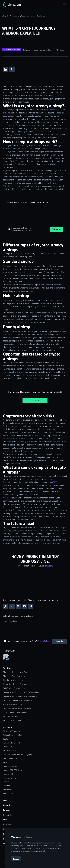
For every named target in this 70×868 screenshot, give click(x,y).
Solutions (8, 668)
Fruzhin (6, 782)
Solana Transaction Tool (13, 735)
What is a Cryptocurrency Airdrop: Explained (27, 16)
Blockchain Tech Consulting (14, 676)
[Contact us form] (35, 582)
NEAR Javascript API (11, 751)
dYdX (54, 482)
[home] (16, 5)
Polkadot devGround (11, 743)
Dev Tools (8, 727)
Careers (7, 810)
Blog (4, 16)
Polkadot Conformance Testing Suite (18, 755)
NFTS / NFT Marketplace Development (18, 700)
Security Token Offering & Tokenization (19, 708)
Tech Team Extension (12, 716)
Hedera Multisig (9, 778)
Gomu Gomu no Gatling (12, 758)
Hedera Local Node (11, 766)
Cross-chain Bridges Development (17, 684)
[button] (64, 5)
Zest (5, 762)
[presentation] (27, 219)
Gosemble (7, 786)
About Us (7, 805)
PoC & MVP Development (13, 704)
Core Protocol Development (14, 680)
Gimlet (6, 739)
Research (7, 815)
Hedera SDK (8, 774)
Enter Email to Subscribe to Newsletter (28, 202)
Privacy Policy (43, 641)
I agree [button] (16, 859)
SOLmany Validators (11, 731)
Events (6, 820)
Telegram (49, 566)
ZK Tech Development (12, 720)
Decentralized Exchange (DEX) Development (21, 696)
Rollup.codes (8, 793)
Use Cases (8, 824)
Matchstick (8, 790)
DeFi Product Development (14, 688)
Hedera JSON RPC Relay (13, 770)
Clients (6, 800)
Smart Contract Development (15, 712)
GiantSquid (8, 747)
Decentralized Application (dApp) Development (22, 692)
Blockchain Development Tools (16, 672)
